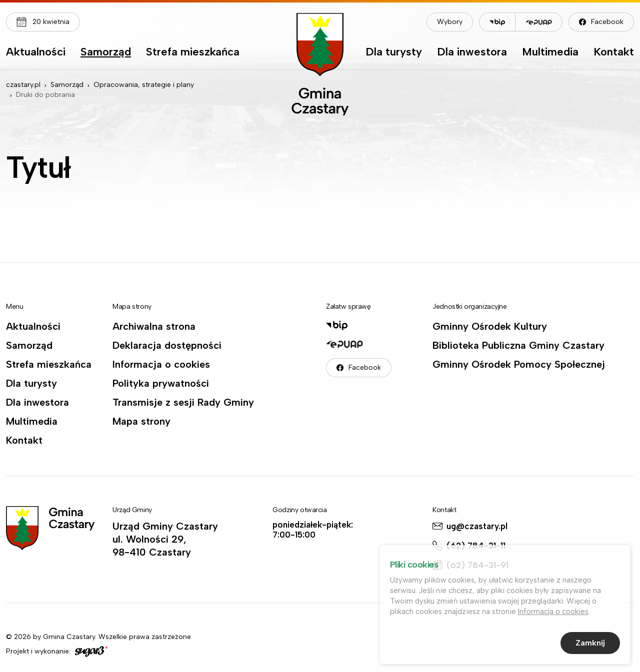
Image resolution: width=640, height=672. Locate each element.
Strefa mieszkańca (193, 52)
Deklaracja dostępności (167, 345)
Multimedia (550, 52)
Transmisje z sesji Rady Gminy (183, 402)
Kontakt (614, 52)
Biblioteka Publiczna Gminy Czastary (518, 345)
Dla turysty (394, 52)
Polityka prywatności (161, 383)
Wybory (450, 22)
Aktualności (36, 52)
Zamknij (590, 644)
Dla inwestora (472, 52)
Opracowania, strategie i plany (144, 85)
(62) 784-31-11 (476, 546)
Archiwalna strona (154, 326)
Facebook (607, 22)
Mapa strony (141, 421)
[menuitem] (36, 54)
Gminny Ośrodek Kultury (490, 326)
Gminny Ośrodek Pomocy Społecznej (519, 364)
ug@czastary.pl (477, 526)
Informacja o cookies (161, 364)
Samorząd (106, 52)
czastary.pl (23, 85)
